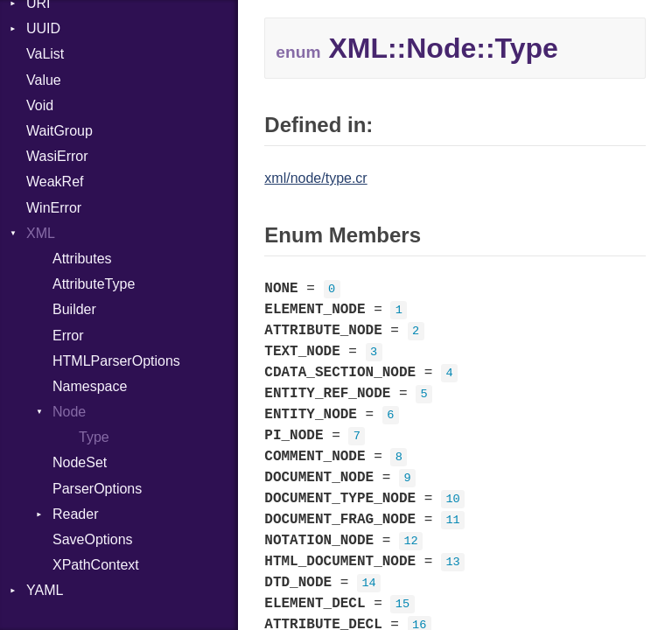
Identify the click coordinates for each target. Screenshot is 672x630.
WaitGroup (59, 131)
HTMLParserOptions (116, 361)
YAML (45, 590)
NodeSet (80, 462)
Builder (74, 309)
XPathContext (96, 565)
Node (69, 412)
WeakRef (55, 182)
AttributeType (94, 284)
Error (68, 336)
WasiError (57, 156)
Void (40, 105)
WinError (54, 208)
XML (41, 233)
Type (94, 437)
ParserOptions (97, 489)
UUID (43, 28)
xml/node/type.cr (315, 178)
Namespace (90, 386)
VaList (45, 54)
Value (44, 80)
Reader (75, 514)
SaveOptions (93, 539)
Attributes (82, 259)
